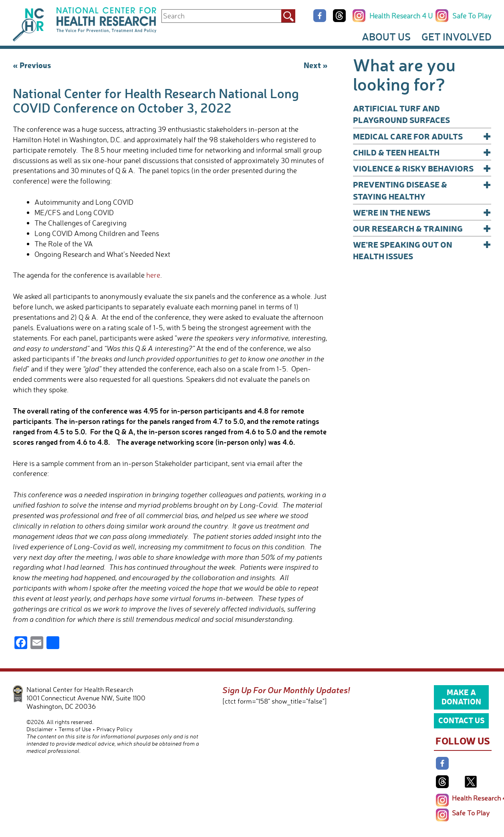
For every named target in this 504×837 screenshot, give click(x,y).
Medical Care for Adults (422, 136)
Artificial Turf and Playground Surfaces (401, 114)
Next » (316, 65)
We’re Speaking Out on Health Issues (422, 250)
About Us (386, 36)
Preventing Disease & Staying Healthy (422, 190)
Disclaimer (40, 729)
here (153, 275)
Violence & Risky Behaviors (422, 168)
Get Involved (457, 36)
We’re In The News (422, 212)
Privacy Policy (115, 729)
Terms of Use (75, 729)
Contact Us (462, 720)
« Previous (32, 65)
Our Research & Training (422, 228)
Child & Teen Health (422, 152)
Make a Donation (461, 697)
